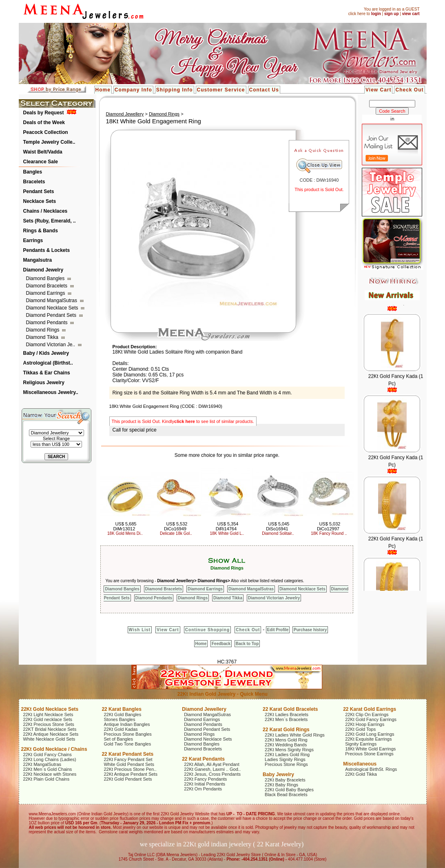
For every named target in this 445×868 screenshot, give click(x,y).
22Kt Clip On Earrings (367, 714)
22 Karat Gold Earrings (370, 709)
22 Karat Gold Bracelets (290, 709)
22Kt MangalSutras (42, 764)
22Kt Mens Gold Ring (286, 740)
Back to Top (247, 644)
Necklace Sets (40, 201)
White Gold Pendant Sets (129, 764)
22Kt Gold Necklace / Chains (54, 749)
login (376, 14)
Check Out (409, 90)
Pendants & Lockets (47, 250)
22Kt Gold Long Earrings (370, 734)
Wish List (140, 630)
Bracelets (34, 182)
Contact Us (264, 90)
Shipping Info (175, 90)
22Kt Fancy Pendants (205, 779)
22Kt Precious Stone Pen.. (130, 769)
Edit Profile (278, 630)
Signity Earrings (361, 744)
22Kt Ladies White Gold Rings (295, 735)
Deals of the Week (44, 122)
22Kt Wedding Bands (286, 745)
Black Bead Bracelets (286, 795)
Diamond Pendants (48, 323)
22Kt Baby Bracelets (285, 780)
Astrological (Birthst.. (48, 363)
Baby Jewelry (278, 775)
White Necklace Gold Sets (49, 739)
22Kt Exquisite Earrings (368, 739)
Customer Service (221, 90)
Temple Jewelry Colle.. (49, 142)
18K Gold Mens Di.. (125, 533)
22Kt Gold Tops (360, 729)
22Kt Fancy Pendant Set (128, 759)
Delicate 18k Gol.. (176, 533)
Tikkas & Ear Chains (47, 373)
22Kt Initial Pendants (205, 784)
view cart (411, 14)
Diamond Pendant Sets (52, 315)
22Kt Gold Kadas (121, 729)
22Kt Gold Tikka (361, 774)
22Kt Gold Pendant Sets (128, 779)
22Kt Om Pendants (203, 789)
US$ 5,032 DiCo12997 (329, 526)
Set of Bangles (118, 739)
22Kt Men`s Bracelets (286, 719)
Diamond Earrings (46, 293)
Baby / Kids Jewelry (46, 353)
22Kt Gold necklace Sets (48, 719)
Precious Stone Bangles (127, 734)
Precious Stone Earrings (369, 754)
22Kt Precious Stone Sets (49, 724)
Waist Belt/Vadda (43, 152)
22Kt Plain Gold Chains (46, 779)
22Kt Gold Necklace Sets (50, 709)
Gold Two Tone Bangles (127, 744)
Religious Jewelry (44, 383)
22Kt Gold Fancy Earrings (371, 719)
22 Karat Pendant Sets (127, 754)
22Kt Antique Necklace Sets (51, 734)
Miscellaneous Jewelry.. (51, 392)
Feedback (221, 644)
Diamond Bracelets (48, 286)
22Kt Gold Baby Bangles (289, 790)
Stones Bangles (119, 719)
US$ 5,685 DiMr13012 (125, 526)
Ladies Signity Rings (285, 759)
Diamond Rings (43, 330)
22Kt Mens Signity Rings (289, 750)
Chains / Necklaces (45, 211)
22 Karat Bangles (121, 709)
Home (103, 90)
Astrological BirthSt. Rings (371, 769)
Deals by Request (44, 113)
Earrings (33, 240)
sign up (392, 14)
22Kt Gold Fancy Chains (48, 754)
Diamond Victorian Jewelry (274, 598)
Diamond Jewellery (125, 114)
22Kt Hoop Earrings (365, 724)
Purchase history (310, 630)
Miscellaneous (360, 764)
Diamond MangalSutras (52, 300)
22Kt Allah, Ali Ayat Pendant (212, 764)
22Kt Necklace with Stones (50, 774)
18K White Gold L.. (227, 533)
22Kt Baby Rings (281, 785)
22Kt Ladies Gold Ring (287, 754)
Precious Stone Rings (286, 764)
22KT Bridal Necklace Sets (50, 729)
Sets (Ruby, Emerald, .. (50, 221)
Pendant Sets (39, 191)
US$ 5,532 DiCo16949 (176, 526)
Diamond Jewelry (43, 270)
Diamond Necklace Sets (53, 308)
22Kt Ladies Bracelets (287, 714)
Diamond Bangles (46, 278)
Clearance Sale (41, 162)
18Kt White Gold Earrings (370, 749)
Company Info (133, 90)
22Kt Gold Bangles (122, 714)
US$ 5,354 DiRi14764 (227, 526)
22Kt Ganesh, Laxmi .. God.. (212, 769)
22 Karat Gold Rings (286, 730)
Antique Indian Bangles (127, 724)
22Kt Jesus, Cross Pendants (212, 774)
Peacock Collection (46, 132)
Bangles (33, 172)
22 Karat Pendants (203, 759)
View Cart (378, 90)
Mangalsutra (38, 260)
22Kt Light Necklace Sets (48, 714)
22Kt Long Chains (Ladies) (50, 759)
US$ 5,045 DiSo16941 (278, 526)
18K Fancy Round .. (329, 533)
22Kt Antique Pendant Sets (131, 774)
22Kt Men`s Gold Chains (48, 769)
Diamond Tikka (43, 337)
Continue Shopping (207, 630)
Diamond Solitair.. (278, 533)
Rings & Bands (41, 231)
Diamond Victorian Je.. (51, 345)
